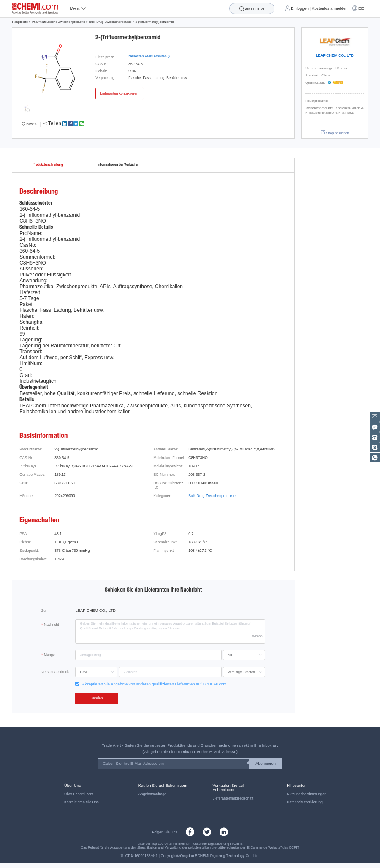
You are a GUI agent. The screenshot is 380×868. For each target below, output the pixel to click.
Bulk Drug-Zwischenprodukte (110, 22)
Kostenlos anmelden (330, 8)
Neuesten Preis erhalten (149, 56)
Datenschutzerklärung (305, 802)
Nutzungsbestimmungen (307, 794)
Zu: (44, 611)
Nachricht (52, 625)
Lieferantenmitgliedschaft (233, 798)
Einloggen (300, 8)
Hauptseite (20, 22)
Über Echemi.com (79, 794)
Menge (49, 655)
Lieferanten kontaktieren (119, 93)
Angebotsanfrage (152, 794)
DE (361, 8)
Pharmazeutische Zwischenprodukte (58, 22)
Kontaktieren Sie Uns (81, 802)
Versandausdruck (55, 672)
